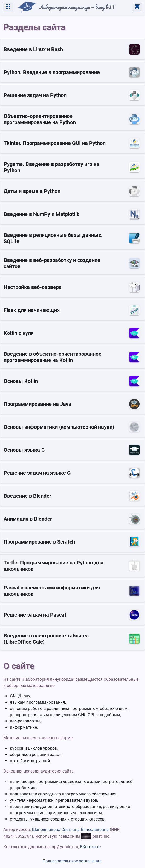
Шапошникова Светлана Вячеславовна (70, 830)
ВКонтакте (90, 847)
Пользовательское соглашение (72, 861)
